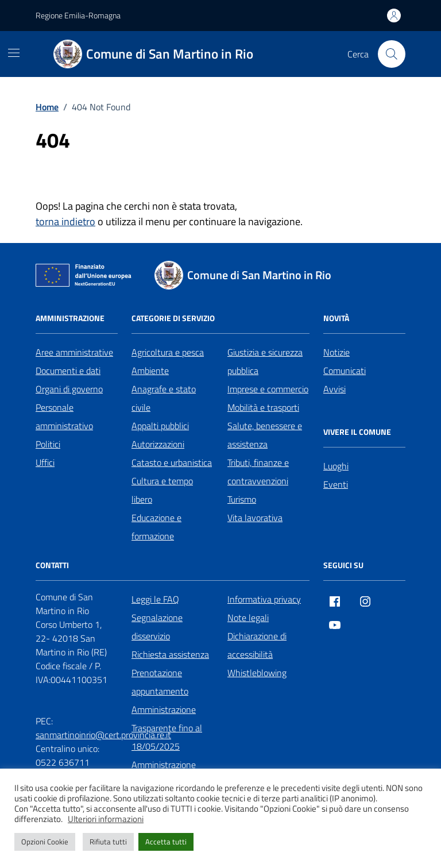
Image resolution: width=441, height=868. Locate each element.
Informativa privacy (264, 599)
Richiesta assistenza (170, 654)
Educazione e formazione (156, 527)
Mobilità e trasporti (263, 407)
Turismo (242, 499)
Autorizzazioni (158, 444)
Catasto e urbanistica (172, 462)
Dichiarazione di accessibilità (257, 645)
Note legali (248, 618)
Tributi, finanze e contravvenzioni (258, 472)
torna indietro (65, 221)
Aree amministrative (74, 352)
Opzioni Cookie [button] (45, 842)
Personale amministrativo (64, 416)
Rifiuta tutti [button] (108, 842)
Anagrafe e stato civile (164, 398)
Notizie (336, 352)
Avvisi (334, 389)
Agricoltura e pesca (168, 352)
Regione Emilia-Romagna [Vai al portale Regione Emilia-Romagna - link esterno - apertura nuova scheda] (78, 15)
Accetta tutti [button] (166, 842)
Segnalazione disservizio (157, 627)
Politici (48, 444)
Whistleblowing (257, 673)
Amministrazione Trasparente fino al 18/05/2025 (167, 728)
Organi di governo (69, 389)
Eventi (336, 484)
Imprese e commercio (268, 389)
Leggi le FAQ (155, 599)
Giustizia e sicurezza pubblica (265, 361)
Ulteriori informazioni (106, 819)
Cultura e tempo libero (162, 490)
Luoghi (336, 466)
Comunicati (345, 371)
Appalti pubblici (160, 426)
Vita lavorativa (255, 518)
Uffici (45, 462)
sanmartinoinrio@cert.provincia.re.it (103, 735)
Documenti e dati (68, 371)
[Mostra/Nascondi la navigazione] (14, 53)
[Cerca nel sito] (392, 54)
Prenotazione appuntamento (160, 682)
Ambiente (150, 371)
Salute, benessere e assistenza (265, 435)
